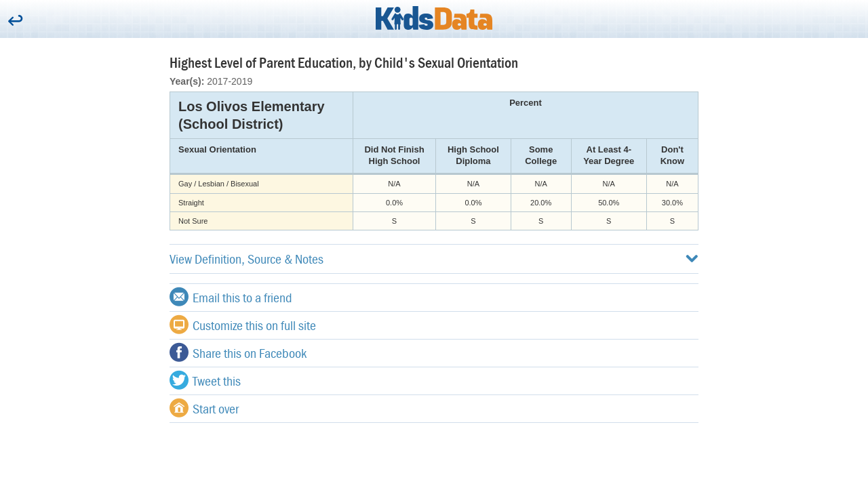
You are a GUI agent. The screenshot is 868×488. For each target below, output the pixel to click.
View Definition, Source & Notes (434, 259)
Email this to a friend (231, 297)
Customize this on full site (243, 325)
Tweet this (205, 380)
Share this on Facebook (238, 352)
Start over (204, 408)
